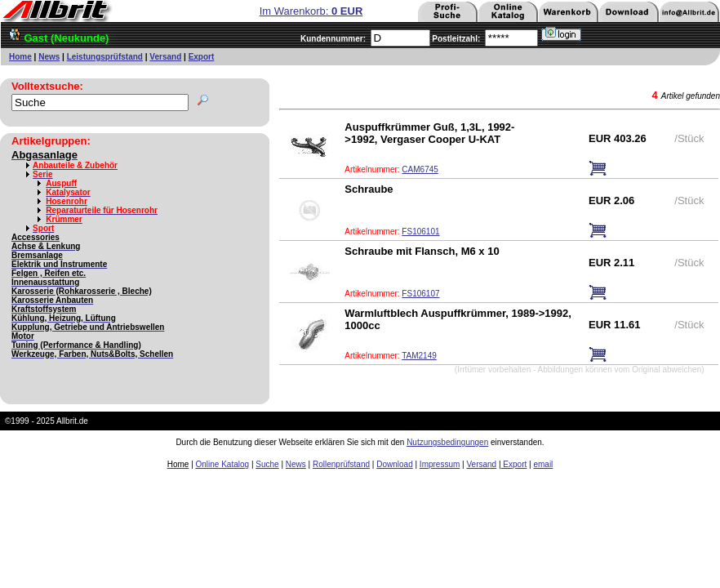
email (543, 464)
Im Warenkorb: (311, 11)
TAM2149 (419, 356)
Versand (165, 57)
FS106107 (420, 294)
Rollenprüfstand (341, 464)
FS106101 (420, 232)
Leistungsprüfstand (105, 57)
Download (394, 464)
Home (20, 57)
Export (202, 57)
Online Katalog (223, 464)
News (49, 57)
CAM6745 (420, 169)
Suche (267, 464)
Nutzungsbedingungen (447, 442)
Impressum (440, 464)
